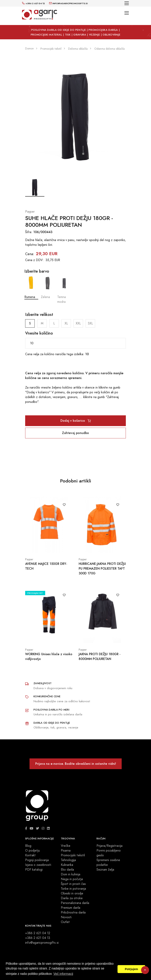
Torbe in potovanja (73, 889)
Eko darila (67, 870)
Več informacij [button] (63, 974)
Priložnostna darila (73, 912)
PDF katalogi (34, 870)
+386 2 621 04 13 (38, 938)
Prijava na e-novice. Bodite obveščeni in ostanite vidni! (76, 764)
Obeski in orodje (72, 893)
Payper (30, 212)
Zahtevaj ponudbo (75, 433)
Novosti (66, 917)
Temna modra (64, 290)
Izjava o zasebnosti (38, 865)
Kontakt (30, 855)
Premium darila (71, 908)
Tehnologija (68, 860)
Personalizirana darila (75, 903)
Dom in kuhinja (71, 874)
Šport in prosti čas (73, 884)
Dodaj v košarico (76, 421)
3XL (90, 323)
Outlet (65, 922)
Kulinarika (67, 865)
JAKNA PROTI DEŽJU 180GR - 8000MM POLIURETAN (100, 656)
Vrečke (66, 846)
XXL (78, 323)
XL (66, 323)
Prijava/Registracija (109, 846)
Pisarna (66, 851)
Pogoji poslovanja (37, 860)
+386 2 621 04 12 (38, 933)
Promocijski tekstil (73, 855)
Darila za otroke (72, 898)
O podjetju (32, 851)
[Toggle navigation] (127, 3)
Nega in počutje (72, 879)
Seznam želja (105, 870)
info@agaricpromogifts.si (42, 943)
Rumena (31, 288)
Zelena (48, 288)
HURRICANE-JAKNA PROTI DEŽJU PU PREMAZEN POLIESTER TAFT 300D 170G (102, 569)
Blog (28, 846)
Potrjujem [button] (131, 969)
